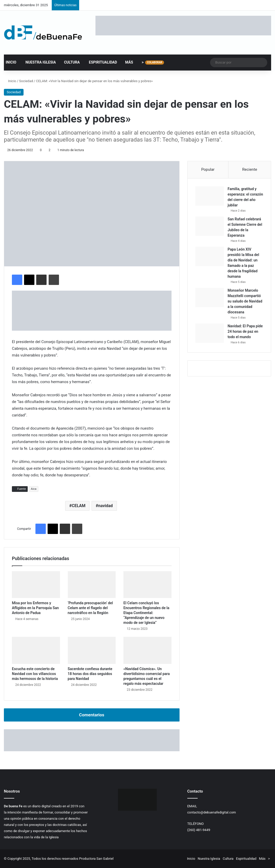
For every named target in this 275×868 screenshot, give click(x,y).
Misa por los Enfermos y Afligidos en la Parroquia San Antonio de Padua (35, 608)
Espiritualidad (100, 62)
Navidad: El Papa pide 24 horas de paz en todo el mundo (245, 331)
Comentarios (92, 715)
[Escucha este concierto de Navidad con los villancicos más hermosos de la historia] (36, 650)
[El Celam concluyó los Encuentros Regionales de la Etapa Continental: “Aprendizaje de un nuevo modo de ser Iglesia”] (147, 585)
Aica (34, 489)
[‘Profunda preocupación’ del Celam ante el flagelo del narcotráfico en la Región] (92, 585)
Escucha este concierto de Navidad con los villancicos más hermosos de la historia (35, 674)
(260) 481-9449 (199, 830)
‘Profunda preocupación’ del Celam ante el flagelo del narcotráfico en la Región (90, 608)
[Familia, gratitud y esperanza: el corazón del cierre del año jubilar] (210, 196)
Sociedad (26, 81)
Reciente (250, 169)
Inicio (11, 62)
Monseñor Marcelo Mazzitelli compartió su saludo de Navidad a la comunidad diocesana (245, 301)
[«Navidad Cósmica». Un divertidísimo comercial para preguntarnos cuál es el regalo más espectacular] (147, 650)
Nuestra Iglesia (38, 62)
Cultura (70, 62)
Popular (208, 169)
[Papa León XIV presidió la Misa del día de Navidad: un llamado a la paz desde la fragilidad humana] (210, 256)
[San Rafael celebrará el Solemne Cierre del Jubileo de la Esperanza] (210, 226)
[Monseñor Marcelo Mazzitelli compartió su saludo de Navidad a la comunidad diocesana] (210, 297)
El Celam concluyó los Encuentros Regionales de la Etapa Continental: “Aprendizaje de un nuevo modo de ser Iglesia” (146, 613)
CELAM (79, 506)
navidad (106, 506)
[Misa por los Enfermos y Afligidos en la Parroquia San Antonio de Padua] (36, 585)
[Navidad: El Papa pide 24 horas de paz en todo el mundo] (210, 333)
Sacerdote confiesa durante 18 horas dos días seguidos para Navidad (90, 674)
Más (127, 62)
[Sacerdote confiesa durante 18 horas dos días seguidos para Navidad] (92, 650)
